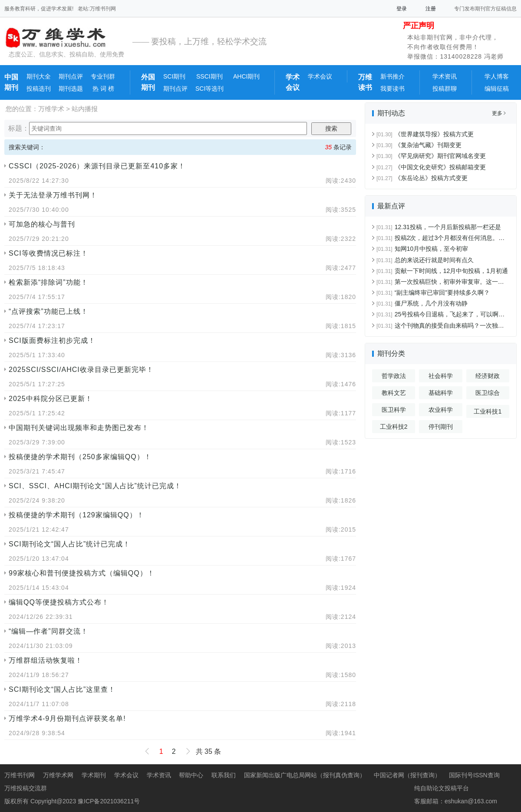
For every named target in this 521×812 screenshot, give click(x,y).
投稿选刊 (39, 89)
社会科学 (441, 376)
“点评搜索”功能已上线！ (48, 311)
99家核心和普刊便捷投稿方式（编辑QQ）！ (82, 573)
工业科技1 (488, 411)
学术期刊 (94, 775)
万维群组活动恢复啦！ (46, 660)
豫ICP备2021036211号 (109, 801)
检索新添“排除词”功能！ (48, 282)
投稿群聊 (445, 89)
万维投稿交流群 (26, 788)
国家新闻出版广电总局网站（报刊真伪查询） (305, 775)
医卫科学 (394, 410)
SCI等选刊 (209, 89)
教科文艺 (394, 393)
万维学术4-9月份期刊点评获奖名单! (67, 718)
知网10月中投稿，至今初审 (422, 249)
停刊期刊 (441, 427)
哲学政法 (394, 376)
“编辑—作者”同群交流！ (48, 631)
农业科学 (441, 410)
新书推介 (392, 76)
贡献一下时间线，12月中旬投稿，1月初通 (442, 271)
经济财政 (488, 376)
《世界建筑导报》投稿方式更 (425, 134)
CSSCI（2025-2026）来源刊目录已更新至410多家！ (97, 166)
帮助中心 (191, 775)
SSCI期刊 (209, 76)
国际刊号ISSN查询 (474, 775)
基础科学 (441, 393)
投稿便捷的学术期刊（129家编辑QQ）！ (76, 515)
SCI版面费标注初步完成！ (52, 340)
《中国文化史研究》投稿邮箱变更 (431, 167)
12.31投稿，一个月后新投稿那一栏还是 (439, 227)
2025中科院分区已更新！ (51, 399)
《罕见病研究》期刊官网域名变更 (431, 156)
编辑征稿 (497, 89)
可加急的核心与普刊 (42, 224)
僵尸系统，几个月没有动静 (422, 303)
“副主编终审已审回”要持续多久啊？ (433, 293)
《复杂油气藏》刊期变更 (419, 145)
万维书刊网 (20, 775)
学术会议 (320, 76)
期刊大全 (39, 76)
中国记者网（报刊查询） (407, 775)
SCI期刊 (174, 76)
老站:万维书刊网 (97, 9)
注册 (431, 9)
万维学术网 (58, 775)
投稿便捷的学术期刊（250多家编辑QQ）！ (80, 457)
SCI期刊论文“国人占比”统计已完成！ (69, 544)
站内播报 (85, 109)
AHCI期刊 (246, 76)
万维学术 (51, 109)
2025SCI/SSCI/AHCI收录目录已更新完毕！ (81, 370)
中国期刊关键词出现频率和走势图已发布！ (79, 428)
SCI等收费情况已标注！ (48, 253)
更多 (499, 113)
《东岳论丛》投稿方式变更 (422, 178)
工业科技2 (394, 427)
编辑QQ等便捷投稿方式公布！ (59, 602)
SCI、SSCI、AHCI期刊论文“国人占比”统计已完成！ (95, 486)
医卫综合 (488, 393)
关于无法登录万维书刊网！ (53, 195)
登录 (402, 9)
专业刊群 (103, 76)
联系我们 (224, 775)
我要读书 (392, 89)
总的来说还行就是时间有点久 (425, 260)
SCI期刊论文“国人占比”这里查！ (62, 689)
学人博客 (497, 76)
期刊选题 (71, 89)
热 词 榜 (102, 89)
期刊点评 (71, 76)
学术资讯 (445, 76)
